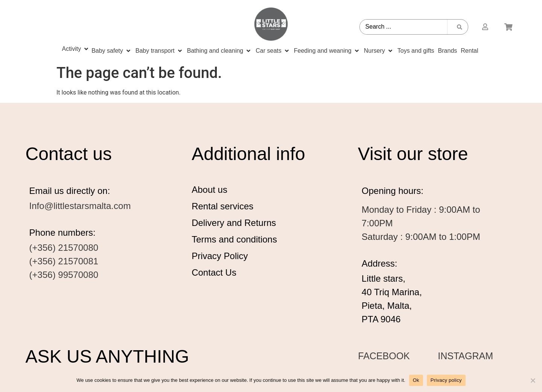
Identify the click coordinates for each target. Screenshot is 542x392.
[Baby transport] (159, 51)
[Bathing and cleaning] (219, 51)
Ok (416, 380)
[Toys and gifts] (416, 51)
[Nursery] (379, 51)
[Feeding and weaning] (327, 51)
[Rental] (469, 51)
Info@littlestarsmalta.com (80, 206)
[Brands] (448, 51)
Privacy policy (446, 380)
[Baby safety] (112, 51)
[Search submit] (460, 27)
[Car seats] (273, 51)
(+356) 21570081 (64, 261)
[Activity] (76, 49)
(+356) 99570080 (64, 275)
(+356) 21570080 (64, 248)
